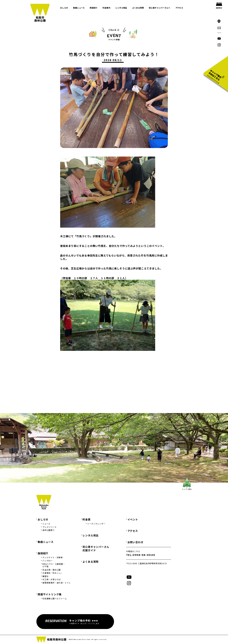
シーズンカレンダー (96, 524)
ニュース (46, 524)
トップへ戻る (187, 484)
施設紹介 (43, 553)
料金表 (86, 519)
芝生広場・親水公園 (52, 570)
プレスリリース (49, 527)
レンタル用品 (90, 535)
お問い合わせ (135, 542)
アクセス (133, 531)
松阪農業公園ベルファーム (55, 599)
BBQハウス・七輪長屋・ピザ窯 (54, 565)
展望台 (45, 576)
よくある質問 (90, 562)
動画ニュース (46, 542)
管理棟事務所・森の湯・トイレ (57, 583)
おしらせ (43, 519)
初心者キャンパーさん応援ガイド (96, 548)
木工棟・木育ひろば (52, 579)
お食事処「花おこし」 (53, 573)
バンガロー (48, 561)
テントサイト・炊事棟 (53, 557)
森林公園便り (49, 530)
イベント (133, 519)
